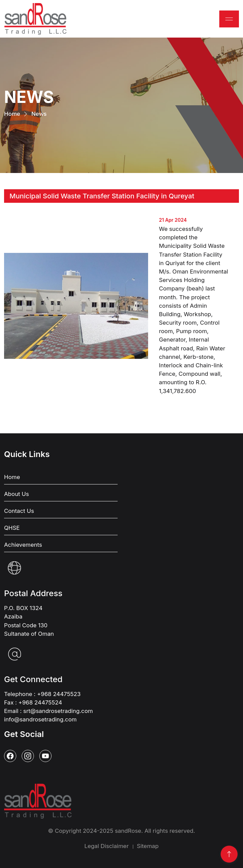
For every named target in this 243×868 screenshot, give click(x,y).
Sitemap (148, 846)
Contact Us (19, 511)
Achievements (23, 545)
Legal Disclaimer (107, 846)
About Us (16, 494)
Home (12, 113)
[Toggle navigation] (229, 19)
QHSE (12, 528)
